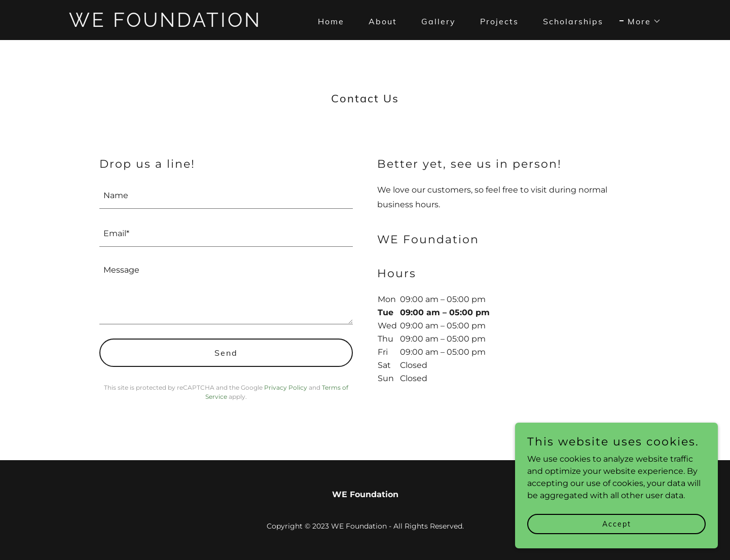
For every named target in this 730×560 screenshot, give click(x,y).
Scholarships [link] (573, 21)
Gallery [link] (439, 21)
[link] (173, 24)
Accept (617, 524)
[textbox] (226, 196)
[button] (640, 21)
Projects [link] (499, 21)
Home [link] (331, 21)
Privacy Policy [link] (286, 387)
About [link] (383, 21)
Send (226, 353)
